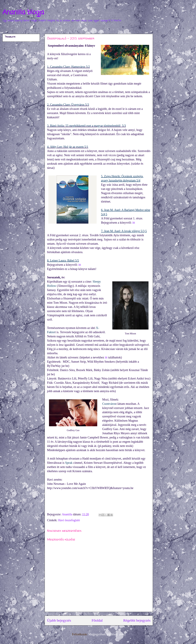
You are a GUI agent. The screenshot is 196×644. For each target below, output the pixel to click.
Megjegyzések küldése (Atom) (107, 634)
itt (134, 223)
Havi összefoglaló (69, 520)
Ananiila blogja (23, 13)
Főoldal (97, 620)
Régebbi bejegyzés (137, 620)
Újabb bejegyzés (59, 620)
